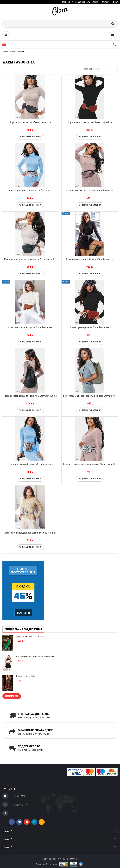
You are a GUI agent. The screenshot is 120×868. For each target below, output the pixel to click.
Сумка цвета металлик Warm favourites (30, 191)
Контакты (106, 2)
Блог (115, 2)
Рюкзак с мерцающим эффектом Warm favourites (30, 396)
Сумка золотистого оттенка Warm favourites (90, 191)
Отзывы (96, 2)
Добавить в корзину (31, 137)
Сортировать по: (91, 69)
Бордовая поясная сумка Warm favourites (90, 122)
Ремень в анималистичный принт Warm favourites (90, 464)
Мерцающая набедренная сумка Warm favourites (30, 259)
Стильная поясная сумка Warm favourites (30, 327)
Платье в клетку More (26, 676)
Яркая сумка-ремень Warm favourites (90, 327)
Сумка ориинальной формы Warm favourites (90, 259)
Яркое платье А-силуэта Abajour (30, 636)
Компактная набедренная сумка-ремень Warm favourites (31, 533)
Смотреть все (12, 696)
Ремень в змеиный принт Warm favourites (30, 464)
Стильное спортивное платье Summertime (35, 656)
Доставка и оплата (81, 2)
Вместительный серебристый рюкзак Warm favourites (91, 396)
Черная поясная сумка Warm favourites (30, 122)
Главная (66, 2)
